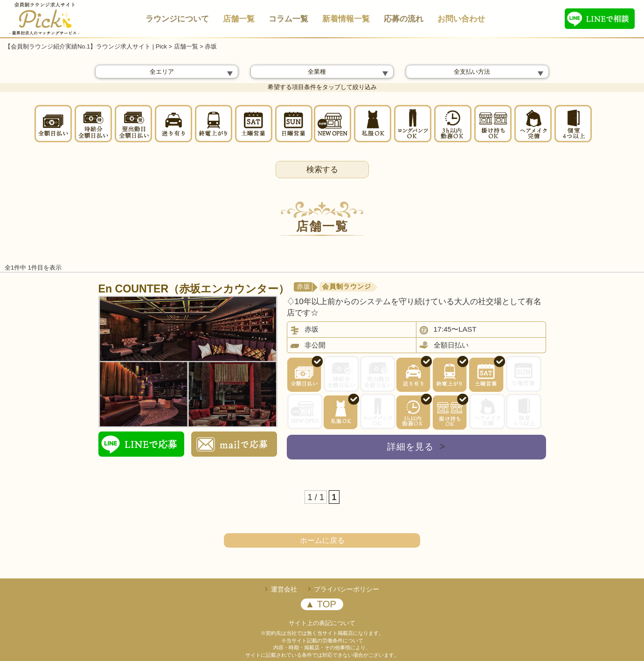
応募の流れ (404, 19)
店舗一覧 (239, 19)
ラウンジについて (177, 19)
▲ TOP (321, 604)
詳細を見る (416, 447)
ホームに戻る (322, 540)
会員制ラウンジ (347, 287)
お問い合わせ (461, 19)
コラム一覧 (288, 19)
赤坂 (304, 287)
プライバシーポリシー (346, 589)
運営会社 (284, 589)
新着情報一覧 (346, 19)
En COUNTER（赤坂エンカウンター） (194, 289)
